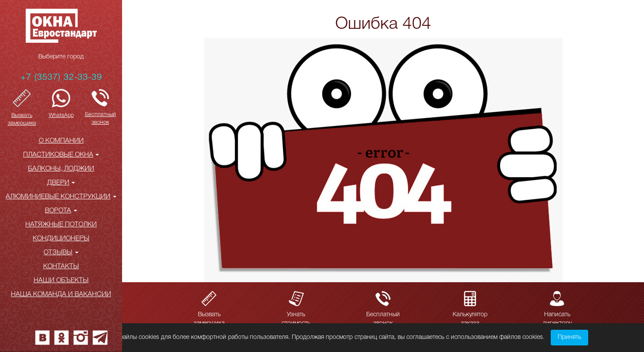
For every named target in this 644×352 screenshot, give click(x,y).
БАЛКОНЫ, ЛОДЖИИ (61, 169)
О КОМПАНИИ (61, 141)
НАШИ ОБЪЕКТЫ (61, 280)
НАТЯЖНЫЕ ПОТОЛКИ (61, 225)
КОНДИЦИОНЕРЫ (61, 239)
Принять (569, 337)
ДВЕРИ (61, 183)
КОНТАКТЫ (61, 267)
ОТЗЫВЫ (61, 253)
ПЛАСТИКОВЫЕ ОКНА (61, 155)
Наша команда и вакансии (61, 294)
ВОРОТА (61, 211)
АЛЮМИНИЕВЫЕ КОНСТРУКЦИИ (61, 197)
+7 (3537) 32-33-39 (61, 78)
